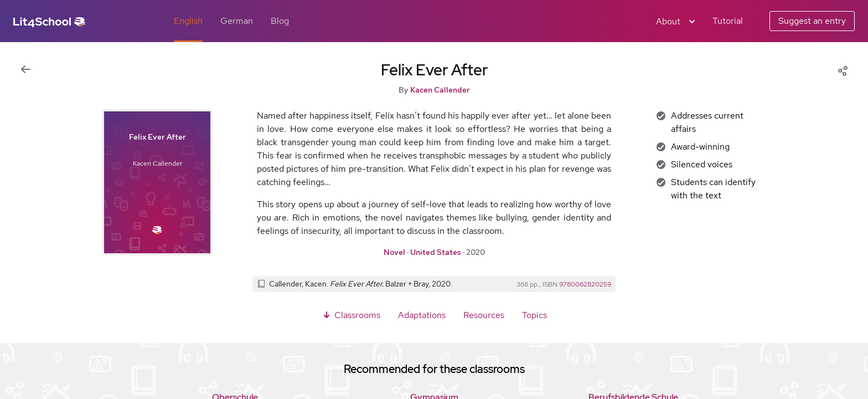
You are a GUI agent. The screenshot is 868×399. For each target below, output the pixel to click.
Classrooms (351, 315)
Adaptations (422, 315)
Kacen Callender (440, 90)
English (188, 21)
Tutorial (728, 21)
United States (436, 252)
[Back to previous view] (25, 70)
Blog (280, 21)
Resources (484, 315)
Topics (534, 315)
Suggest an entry (812, 21)
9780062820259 (585, 284)
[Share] (843, 70)
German (237, 21)
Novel (394, 252)
